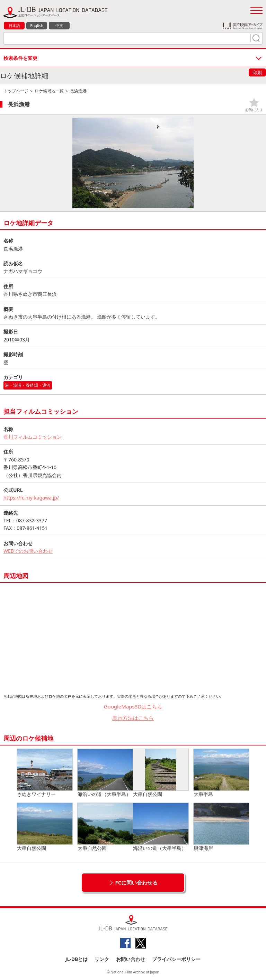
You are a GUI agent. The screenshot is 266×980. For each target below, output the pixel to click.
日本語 (14, 25)
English (37, 25)
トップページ (16, 91)
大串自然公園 (161, 773)
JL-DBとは (77, 959)
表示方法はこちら (133, 718)
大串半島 (221, 773)
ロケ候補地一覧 (49, 91)
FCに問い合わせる (137, 882)
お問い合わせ (131, 959)
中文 (59, 25)
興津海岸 (221, 827)
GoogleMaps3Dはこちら (133, 706)
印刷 (257, 72)
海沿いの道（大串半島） (105, 773)
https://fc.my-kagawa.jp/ (31, 498)
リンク (102, 959)
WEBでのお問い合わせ (28, 551)
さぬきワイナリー (45, 773)
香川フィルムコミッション (33, 437)
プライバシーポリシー (176, 959)
